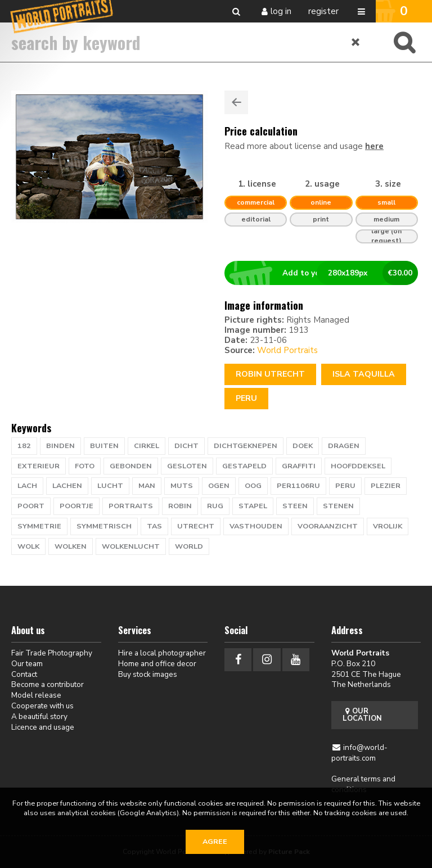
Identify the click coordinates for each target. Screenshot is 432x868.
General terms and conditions (363, 784)
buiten (104, 446)
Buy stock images (148, 674)
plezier (386, 486)
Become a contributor (48, 684)
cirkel (147, 446)
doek (303, 446)
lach (27, 486)
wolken (71, 546)
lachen (67, 486)
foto (85, 466)
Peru (246, 398)
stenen (338, 506)
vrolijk (388, 526)
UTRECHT (196, 526)
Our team (27, 664)
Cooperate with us (42, 706)
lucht (110, 486)
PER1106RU (298, 486)
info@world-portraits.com (360, 753)
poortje (76, 506)
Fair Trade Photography (52, 653)
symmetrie (39, 526)
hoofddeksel (358, 466)
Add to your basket (326, 273)
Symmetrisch (104, 526)
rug (215, 506)
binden (60, 446)
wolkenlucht (131, 546)
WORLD (189, 546)
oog (253, 486)
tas (154, 526)
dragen (344, 446)
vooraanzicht (328, 526)
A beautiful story (39, 716)
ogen (219, 486)
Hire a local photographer (162, 653)
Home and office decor (157, 664)
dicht (186, 446)
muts (182, 486)
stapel (253, 506)
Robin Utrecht (270, 374)
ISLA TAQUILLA (364, 374)
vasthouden (256, 526)
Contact (24, 674)
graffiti (299, 466)
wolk (28, 546)
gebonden (131, 466)
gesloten (187, 466)
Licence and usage (43, 727)
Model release (36, 695)
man (147, 486)
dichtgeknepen (246, 446)
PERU (345, 486)
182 (24, 446)
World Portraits (287, 350)
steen (295, 506)
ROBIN (180, 506)
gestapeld (244, 466)
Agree (215, 842)
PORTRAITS (131, 506)
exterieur (39, 466)
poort (31, 506)
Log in (281, 11)
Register (323, 11)
